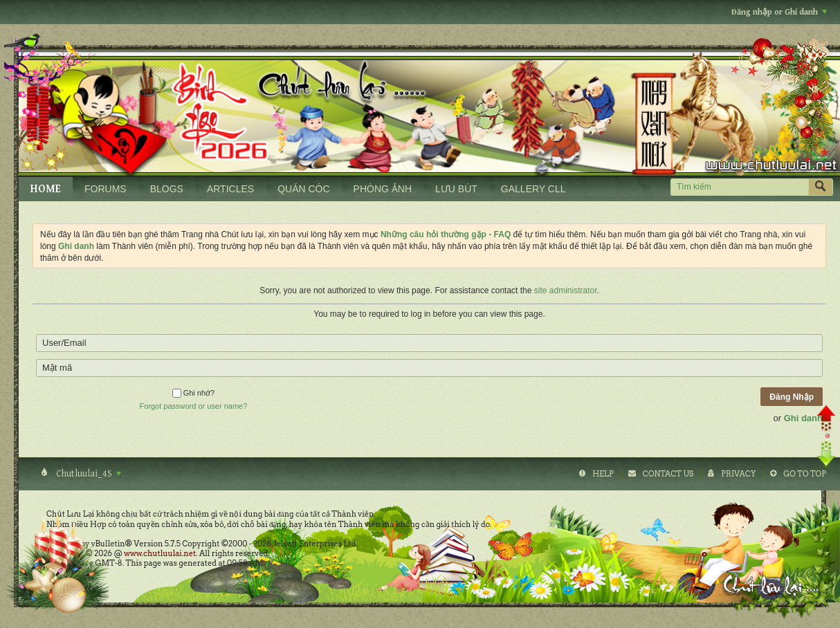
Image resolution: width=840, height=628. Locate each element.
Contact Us (668, 474)
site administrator (566, 290)
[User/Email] (429, 343)
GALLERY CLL (533, 189)
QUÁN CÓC (303, 189)
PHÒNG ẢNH (383, 189)
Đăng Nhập (792, 397)
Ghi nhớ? (194, 393)
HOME (46, 189)
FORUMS (106, 189)
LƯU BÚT (456, 189)
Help (603, 474)
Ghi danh (803, 418)
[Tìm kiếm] (739, 187)
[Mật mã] (429, 368)
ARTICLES (230, 189)
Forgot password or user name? (193, 406)
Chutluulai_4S (88, 474)
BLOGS (167, 189)
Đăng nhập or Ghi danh (779, 12)
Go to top (805, 474)
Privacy (738, 474)
